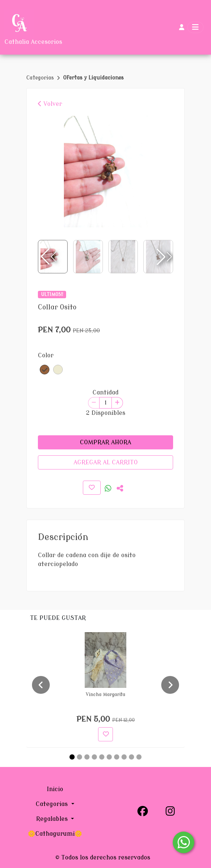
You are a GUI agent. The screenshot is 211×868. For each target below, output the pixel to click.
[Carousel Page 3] (87, 757)
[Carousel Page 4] (94, 757)
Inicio (55, 789)
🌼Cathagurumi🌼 (55, 834)
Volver (50, 104)
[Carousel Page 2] (79, 757)
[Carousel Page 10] (139, 757)
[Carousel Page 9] (132, 757)
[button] (163, 257)
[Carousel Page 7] (117, 757)
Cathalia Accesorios (33, 42)
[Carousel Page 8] (124, 757)
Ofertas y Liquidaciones (93, 78)
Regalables (53, 819)
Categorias (41, 78)
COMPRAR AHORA (105, 442)
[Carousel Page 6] (109, 757)
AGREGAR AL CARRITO (106, 462)
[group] (105, 172)
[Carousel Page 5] (102, 757)
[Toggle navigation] (195, 27)
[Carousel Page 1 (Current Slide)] (72, 757)
